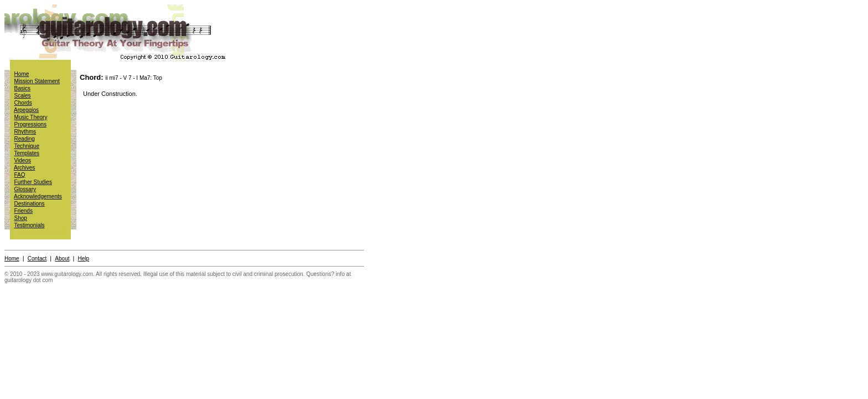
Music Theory (31, 117)
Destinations (30, 204)
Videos (23, 160)
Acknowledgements (38, 196)
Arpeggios (26, 110)
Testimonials (29, 225)
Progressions (30, 124)
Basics (22, 88)
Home (22, 74)
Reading (25, 139)
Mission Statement (37, 81)
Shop (21, 218)
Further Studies (33, 182)
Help (84, 259)
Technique (27, 146)
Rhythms (25, 132)
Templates (27, 153)
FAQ (20, 175)
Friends (24, 211)
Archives (24, 168)
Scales (23, 96)
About (62, 259)
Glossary (25, 189)
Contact (37, 259)
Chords (23, 103)
